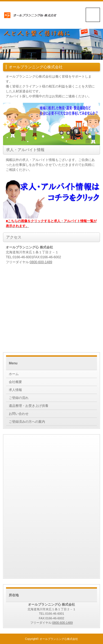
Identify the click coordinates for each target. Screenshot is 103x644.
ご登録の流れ (19, 398)
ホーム (14, 374)
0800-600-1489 (41, 262)
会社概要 (15, 382)
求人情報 (15, 390)
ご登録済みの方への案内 (27, 422)
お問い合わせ (19, 414)
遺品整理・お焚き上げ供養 (29, 406)
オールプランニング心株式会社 (59, 639)
